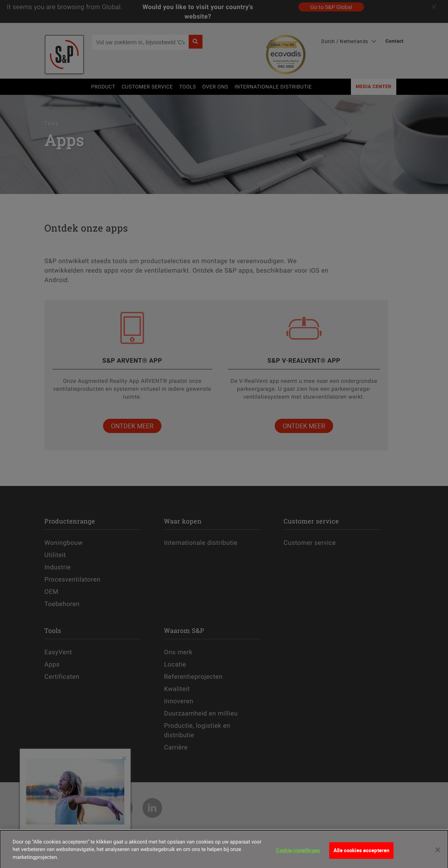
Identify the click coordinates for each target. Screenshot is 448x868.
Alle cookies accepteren (361, 855)
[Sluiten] (438, 855)
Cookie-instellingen (298, 855)
